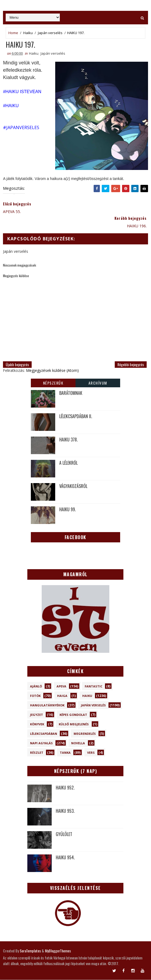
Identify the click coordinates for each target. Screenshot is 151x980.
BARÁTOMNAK (71, 393)
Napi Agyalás (41, 743)
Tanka (65, 753)
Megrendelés (85, 734)
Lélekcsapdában (44, 734)
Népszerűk (53, 383)
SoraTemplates (30, 951)
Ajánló (36, 686)
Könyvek (37, 724)
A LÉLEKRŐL (68, 463)
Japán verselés (50, 33)
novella (78, 743)
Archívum (98, 383)
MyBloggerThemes (58, 951)
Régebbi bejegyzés (131, 365)
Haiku (28, 33)
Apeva (61, 686)
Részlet (37, 753)
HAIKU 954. (65, 858)
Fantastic (93, 686)
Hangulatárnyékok (47, 705)
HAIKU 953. (65, 811)
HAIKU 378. (68, 440)
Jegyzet (37, 715)
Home (13, 33)
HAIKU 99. (68, 509)
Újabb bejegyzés (17, 365)
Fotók (35, 696)
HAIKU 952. (65, 788)
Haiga (62, 696)
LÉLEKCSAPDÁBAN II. (76, 416)
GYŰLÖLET (64, 834)
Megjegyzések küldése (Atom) (52, 371)
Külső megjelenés (74, 724)
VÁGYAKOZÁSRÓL (73, 486)
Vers (91, 753)
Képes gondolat (73, 715)
